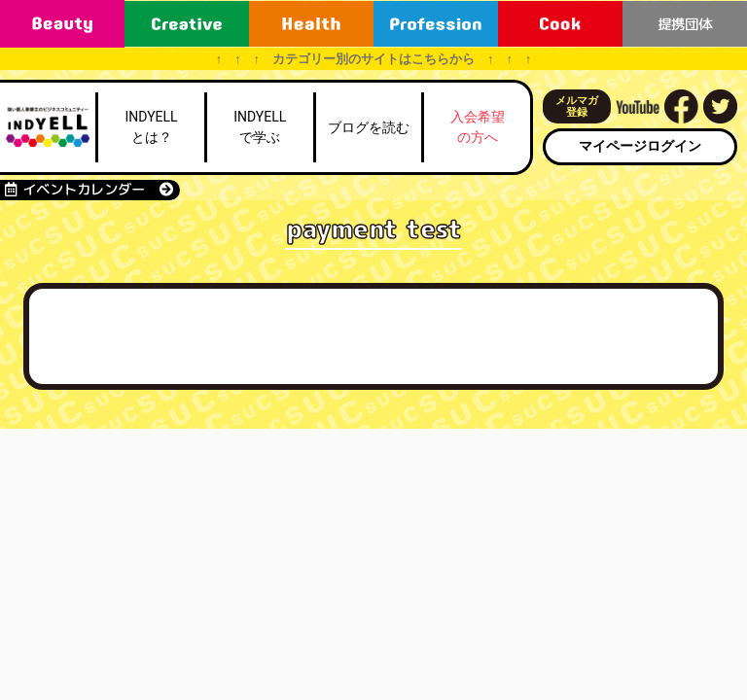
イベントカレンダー (89, 190)
